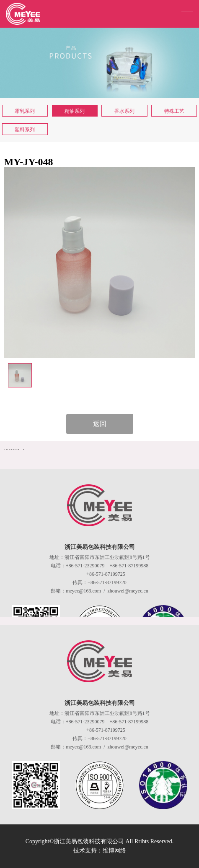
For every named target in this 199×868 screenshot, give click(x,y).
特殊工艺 (174, 111)
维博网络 (114, 851)
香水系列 (124, 111)
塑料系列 (25, 130)
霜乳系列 (25, 111)
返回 (100, 424)
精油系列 (75, 111)
